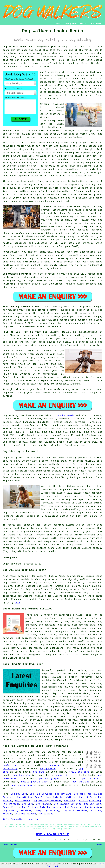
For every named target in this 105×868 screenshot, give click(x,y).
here (17, 603)
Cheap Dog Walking (47, 811)
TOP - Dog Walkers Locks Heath (22, 819)
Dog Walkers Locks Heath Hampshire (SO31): (31, 47)
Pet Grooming (11, 804)
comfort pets (11, 765)
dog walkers (84, 166)
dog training (81, 782)
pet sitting (10, 769)
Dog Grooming (93, 807)
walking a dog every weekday (27, 703)
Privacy (100, 845)
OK (57, 866)
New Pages (14, 845)
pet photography (49, 779)
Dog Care (79, 794)
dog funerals (21, 775)
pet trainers (90, 779)
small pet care (79, 772)
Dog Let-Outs (87, 797)
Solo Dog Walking (64, 797)
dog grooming (48, 769)
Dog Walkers (23, 801)
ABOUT (75, 24)
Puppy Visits (11, 807)
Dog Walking (44, 804)
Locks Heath (66, 415)
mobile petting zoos (34, 782)
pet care (39, 772)
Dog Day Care (19, 794)
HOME (59, 24)
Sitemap (5, 845)
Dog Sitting (24, 797)
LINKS (66, 24)
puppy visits (64, 775)
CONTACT (84, 24)
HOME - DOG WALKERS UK (52, 834)
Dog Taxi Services (41, 794)
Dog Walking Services (47, 801)
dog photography (22, 785)
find (12, 576)
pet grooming (52, 765)
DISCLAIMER (96, 24)
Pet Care (70, 801)
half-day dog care (84, 625)
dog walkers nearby (62, 707)
